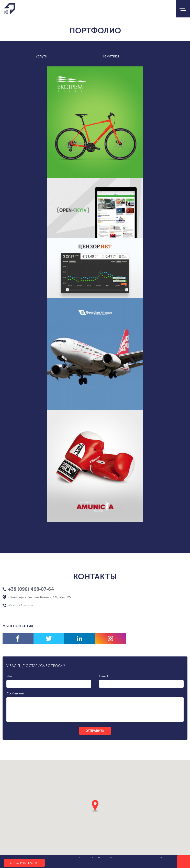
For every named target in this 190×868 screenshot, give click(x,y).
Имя (9, 676)
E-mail (103, 676)
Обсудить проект (24, 863)
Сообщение (15, 693)
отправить (95, 731)
